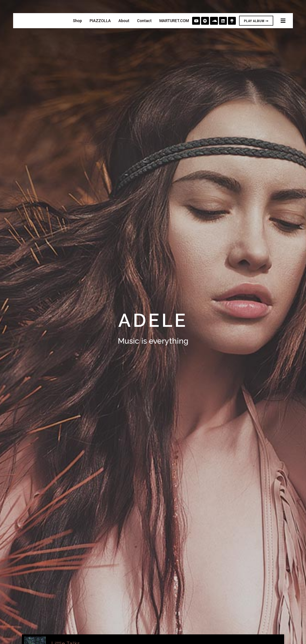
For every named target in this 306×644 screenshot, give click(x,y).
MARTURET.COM (174, 21)
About (124, 21)
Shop (77, 21)
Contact (144, 21)
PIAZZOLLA (100, 21)
